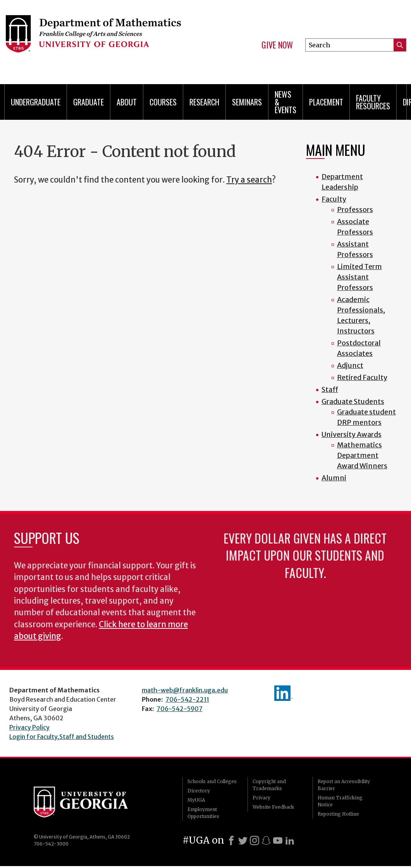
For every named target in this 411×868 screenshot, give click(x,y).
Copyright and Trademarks (269, 785)
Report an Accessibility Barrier (344, 785)
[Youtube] (278, 840)
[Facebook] (231, 840)
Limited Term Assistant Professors (359, 277)
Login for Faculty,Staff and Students (62, 737)
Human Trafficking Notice (340, 801)
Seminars (247, 102)
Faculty (334, 199)
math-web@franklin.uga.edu (185, 690)
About (127, 102)
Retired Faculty (362, 377)
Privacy (261, 798)
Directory (199, 791)
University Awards (352, 434)
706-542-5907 (180, 709)
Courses (163, 102)
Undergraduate (36, 102)
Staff (330, 389)
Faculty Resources (373, 102)
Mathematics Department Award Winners (362, 455)
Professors (355, 210)
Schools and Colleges (212, 781)
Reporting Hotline (338, 814)
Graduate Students (353, 401)
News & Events (285, 102)
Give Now (277, 45)
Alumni (334, 478)
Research (204, 102)
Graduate (89, 102)
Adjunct (350, 365)
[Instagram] (255, 840)
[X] (243, 840)
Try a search (249, 180)
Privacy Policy (29, 727)
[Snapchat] (266, 840)
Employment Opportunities (203, 813)
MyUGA (196, 800)
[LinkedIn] (290, 840)
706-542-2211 (187, 699)
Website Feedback (273, 807)
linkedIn (284, 693)
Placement (326, 102)
